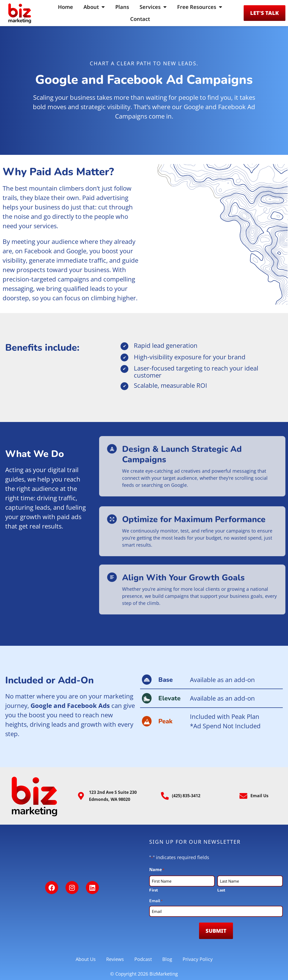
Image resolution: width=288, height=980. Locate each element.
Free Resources (200, 7)
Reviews (115, 959)
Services (153, 7)
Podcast (143, 959)
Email (156, 901)
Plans (122, 7)
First (154, 890)
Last (221, 890)
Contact (140, 19)
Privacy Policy (198, 959)
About (94, 7)
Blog (167, 959)
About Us (86, 959)
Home (65, 7)
